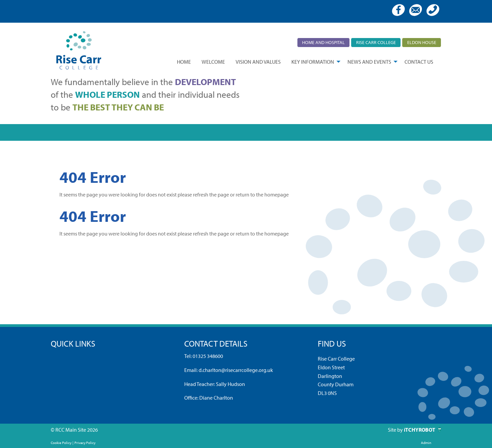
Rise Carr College (376, 42)
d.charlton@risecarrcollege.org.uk (236, 370)
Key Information (313, 62)
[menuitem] (184, 62)
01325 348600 (208, 356)
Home (184, 62)
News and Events (369, 62)
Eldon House (422, 42)
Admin (426, 443)
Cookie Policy (61, 443)
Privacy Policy (85, 443)
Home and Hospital (323, 42)
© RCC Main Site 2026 (74, 430)
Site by (396, 430)
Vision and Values (258, 62)
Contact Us (419, 62)
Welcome (213, 62)
